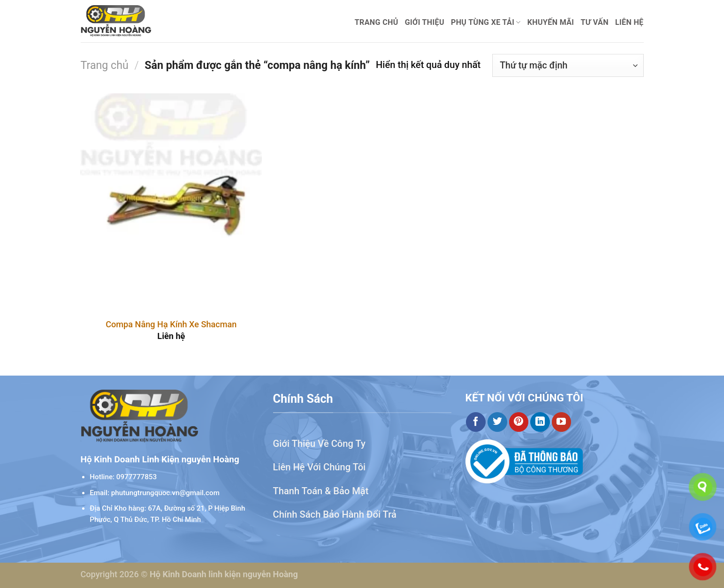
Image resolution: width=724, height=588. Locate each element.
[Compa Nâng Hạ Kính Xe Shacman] (171, 202)
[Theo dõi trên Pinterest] (519, 422)
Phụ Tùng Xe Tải (486, 23)
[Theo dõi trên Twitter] (497, 422)
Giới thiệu (425, 22)
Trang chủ (377, 22)
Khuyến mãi (551, 22)
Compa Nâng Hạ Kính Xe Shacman (171, 324)
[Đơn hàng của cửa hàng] (568, 65)
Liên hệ (629, 22)
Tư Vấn (594, 22)
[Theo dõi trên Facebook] (476, 422)
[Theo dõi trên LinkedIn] (540, 422)
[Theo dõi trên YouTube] (562, 422)
